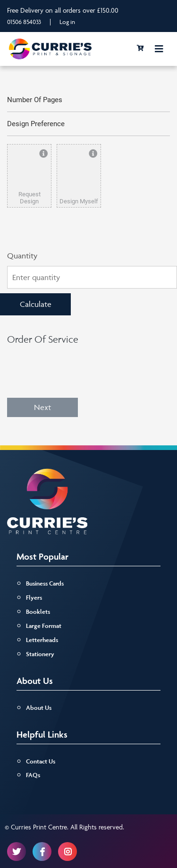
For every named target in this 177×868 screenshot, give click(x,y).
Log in (67, 22)
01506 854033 (24, 22)
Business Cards (45, 583)
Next (42, 407)
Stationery (40, 654)
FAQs (33, 775)
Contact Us (41, 761)
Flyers (34, 598)
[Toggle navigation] (159, 49)
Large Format (44, 626)
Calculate (36, 304)
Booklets (38, 612)
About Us (39, 708)
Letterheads (42, 640)
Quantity (22, 256)
